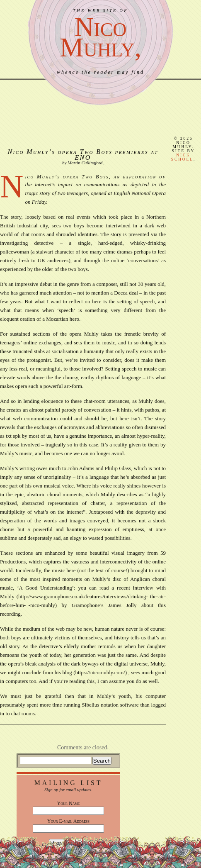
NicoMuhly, (100, 37)
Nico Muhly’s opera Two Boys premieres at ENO (83, 155)
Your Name (69, 803)
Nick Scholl (182, 157)
